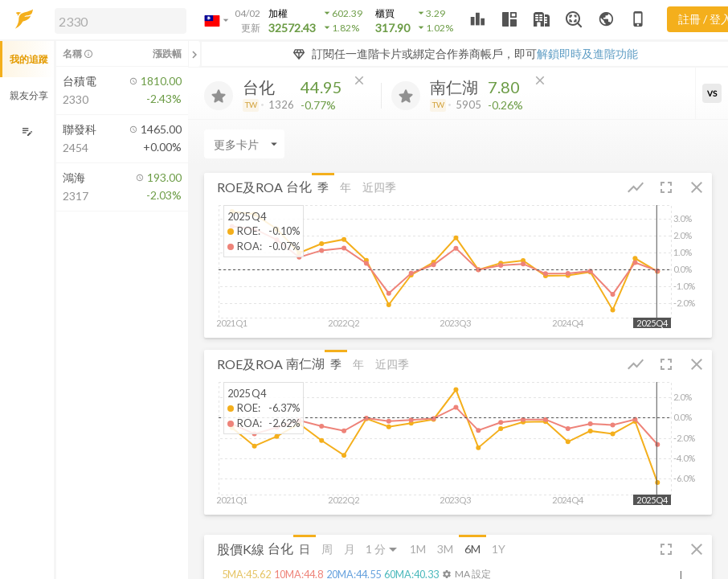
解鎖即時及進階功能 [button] (587, 53)
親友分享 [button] (29, 95)
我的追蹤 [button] (29, 59)
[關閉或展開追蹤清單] (194, 54)
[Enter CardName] (244, 144)
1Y (499, 549)
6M (472, 549)
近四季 (379, 187)
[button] (117, 20)
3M (445, 549)
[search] (121, 21)
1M (418, 549)
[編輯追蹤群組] (27, 131)
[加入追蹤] (219, 96)
